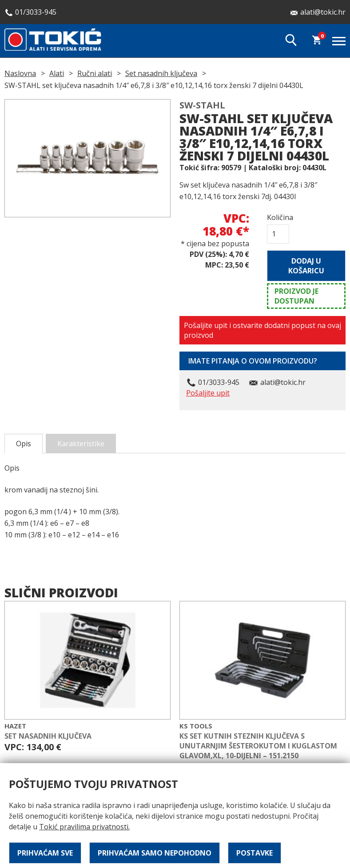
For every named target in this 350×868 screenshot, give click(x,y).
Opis (24, 444)
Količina (278, 217)
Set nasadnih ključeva (161, 73)
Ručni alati (95, 73)
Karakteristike (81, 444)
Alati (57, 73)
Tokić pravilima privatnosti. (84, 827)
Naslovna (20, 73)
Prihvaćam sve (45, 853)
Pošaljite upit (208, 393)
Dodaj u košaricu (306, 266)
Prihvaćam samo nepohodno (155, 853)
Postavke (255, 853)
